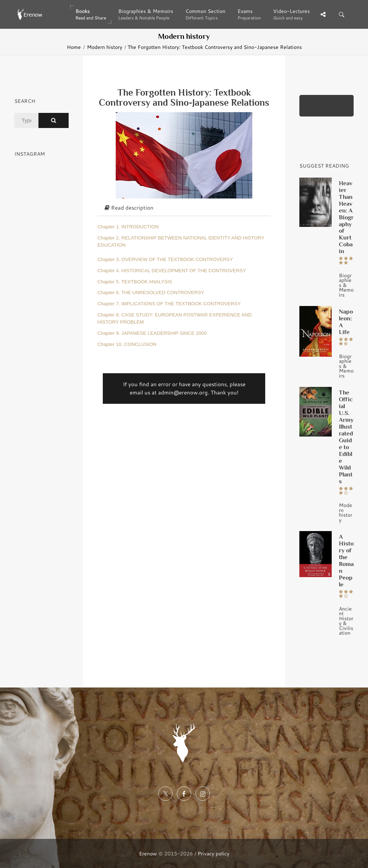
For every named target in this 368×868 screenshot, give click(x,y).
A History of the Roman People (346, 560)
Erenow (148, 853)
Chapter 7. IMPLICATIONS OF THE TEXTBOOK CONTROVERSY (169, 304)
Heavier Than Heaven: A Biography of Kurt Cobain (346, 217)
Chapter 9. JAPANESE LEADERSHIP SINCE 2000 (152, 333)
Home (74, 47)
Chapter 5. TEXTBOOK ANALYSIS (135, 282)
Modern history (105, 47)
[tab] (184, 208)
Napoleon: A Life (346, 322)
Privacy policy (213, 853)
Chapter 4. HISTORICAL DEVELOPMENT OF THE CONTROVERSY (172, 271)
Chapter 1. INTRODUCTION (128, 227)
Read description (129, 208)
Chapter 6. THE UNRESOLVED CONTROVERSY (151, 293)
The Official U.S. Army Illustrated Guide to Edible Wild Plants (346, 437)
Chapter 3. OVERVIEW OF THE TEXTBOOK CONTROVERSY (165, 259)
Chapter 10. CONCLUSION (127, 344)
